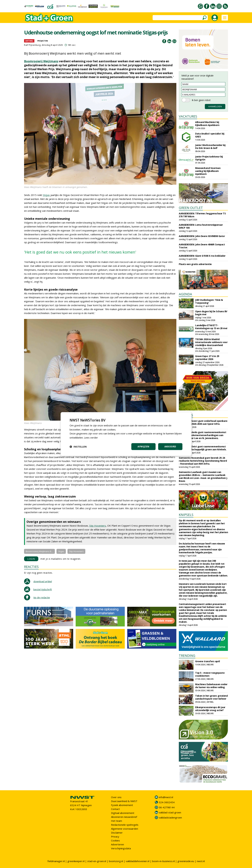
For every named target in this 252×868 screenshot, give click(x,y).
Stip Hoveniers (98, 526)
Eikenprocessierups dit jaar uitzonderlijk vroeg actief (210, 709)
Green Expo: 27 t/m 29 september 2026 (207, 358)
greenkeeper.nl (76, 861)
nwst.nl (201, 861)
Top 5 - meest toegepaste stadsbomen (210, 674)
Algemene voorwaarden (125, 829)
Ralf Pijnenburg (32, 45)
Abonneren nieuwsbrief (124, 817)
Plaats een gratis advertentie (195, 264)
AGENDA (185, 294)
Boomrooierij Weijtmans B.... (39, 551)
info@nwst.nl (166, 797)
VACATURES (188, 116)
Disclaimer (117, 833)
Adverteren (117, 844)
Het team (117, 821)
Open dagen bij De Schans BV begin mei (211, 313)
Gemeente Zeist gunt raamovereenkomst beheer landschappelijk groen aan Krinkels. (203, 448)
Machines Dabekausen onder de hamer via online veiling (211, 686)
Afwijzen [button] (143, 446)
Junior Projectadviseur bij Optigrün (209, 158)
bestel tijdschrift (43, 589)
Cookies (115, 840)
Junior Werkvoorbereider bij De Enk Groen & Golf (210, 147)
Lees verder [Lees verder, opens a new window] (91, 438)
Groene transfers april (207, 661)
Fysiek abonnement (122, 805)
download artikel (43, 581)
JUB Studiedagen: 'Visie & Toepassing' (209, 301)
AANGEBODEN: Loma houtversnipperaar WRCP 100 (201, 226)
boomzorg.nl (116, 861)
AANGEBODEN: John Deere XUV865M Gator (202, 236)
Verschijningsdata (121, 848)
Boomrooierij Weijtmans (41, 61)
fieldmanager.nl (56, 861)
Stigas (46, 195)
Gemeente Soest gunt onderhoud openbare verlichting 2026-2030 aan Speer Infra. (203, 422)
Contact (115, 809)
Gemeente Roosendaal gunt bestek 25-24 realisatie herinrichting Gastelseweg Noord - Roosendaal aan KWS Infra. (203, 461)
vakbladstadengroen (170, 817)
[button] (78, 447)
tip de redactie (42, 597)
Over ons (116, 797)
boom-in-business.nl (163, 861)
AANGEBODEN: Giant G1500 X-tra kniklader (202, 256)
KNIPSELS (186, 515)
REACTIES (31, 567)
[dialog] (126, 434)
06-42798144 (167, 807)
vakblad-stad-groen (170, 812)
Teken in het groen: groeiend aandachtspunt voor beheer (211, 697)
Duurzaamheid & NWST (124, 801)
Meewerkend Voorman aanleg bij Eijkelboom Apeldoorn (208, 171)
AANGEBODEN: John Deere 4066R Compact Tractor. (202, 246)
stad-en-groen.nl (97, 861)
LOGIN (31, 559)
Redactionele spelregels (125, 825)
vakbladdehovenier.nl (138, 861)
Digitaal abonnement (123, 813)
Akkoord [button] (170, 446)
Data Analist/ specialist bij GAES (210, 135)
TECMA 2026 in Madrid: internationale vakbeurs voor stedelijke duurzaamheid (211, 342)
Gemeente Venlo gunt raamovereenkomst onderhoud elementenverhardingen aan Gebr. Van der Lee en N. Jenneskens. (202, 435)
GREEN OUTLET (191, 208)
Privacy (115, 837)
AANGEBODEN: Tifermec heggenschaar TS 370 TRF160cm (202, 215)
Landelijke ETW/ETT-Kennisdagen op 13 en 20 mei (211, 327)
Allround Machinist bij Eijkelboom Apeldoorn (207, 124)
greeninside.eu (186, 861)
